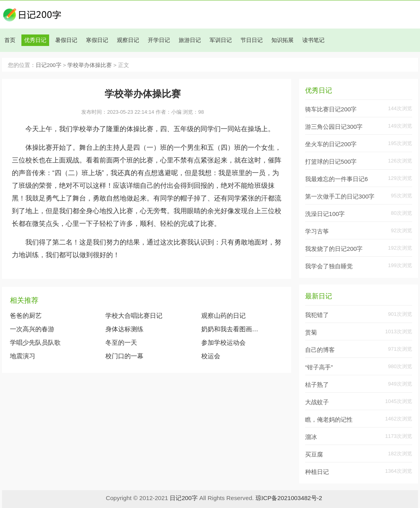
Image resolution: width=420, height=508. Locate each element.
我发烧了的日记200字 (334, 249)
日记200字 (49, 65)
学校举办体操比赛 (90, 65)
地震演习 (23, 356)
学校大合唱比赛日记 (134, 316)
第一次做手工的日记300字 (340, 196)
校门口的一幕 (124, 356)
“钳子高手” (319, 367)
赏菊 (311, 332)
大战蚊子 (317, 402)
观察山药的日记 (223, 316)
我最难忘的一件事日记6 (336, 179)
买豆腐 (314, 454)
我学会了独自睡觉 (329, 266)
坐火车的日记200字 (331, 144)
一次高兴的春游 (32, 329)
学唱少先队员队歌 (35, 343)
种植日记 (317, 472)
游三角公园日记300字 (334, 127)
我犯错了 (317, 315)
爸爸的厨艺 (26, 316)
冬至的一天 (121, 343)
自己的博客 (320, 350)
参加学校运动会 (223, 343)
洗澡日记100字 (325, 214)
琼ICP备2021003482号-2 (289, 498)
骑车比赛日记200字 (331, 109)
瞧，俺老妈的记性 (329, 419)
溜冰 (311, 437)
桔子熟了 (317, 385)
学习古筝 (317, 231)
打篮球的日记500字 (331, 161)
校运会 (211, 356)
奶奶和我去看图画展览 (232, 329)
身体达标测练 (124, 329)
